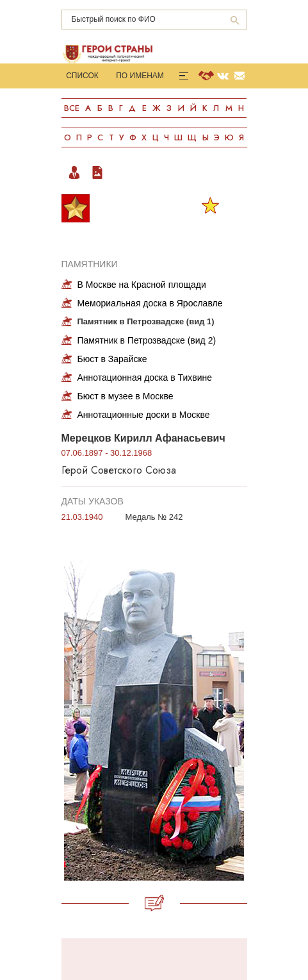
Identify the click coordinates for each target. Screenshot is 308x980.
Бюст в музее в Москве (126, 396)
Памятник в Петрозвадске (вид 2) (147, 340)
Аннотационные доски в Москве (144, 415)
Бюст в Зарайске (112, 359)
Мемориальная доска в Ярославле (150, 303)
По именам (140, 76)
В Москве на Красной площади (142, 285)
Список (82, 76)
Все (72, 108)
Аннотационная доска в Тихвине (145, 378)
